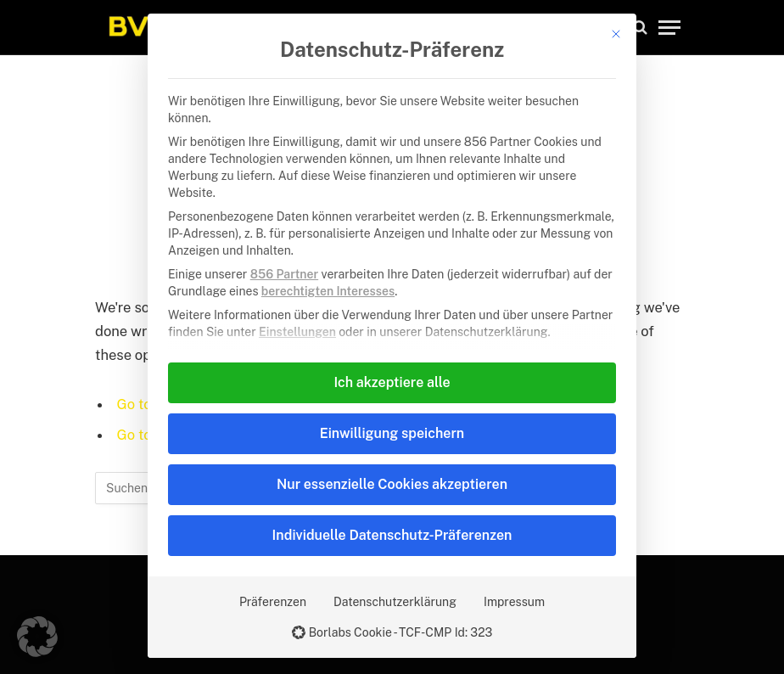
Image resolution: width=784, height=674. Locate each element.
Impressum (514, 602)
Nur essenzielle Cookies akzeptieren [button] (392, 484)
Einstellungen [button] (297, 332)
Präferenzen (273, 602)
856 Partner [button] (284, 274)
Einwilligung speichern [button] (392, 433)
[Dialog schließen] (616, 34)
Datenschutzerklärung (395, 602)
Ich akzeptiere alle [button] (392, 382)
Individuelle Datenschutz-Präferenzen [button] (392, 535)
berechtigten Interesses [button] (328, 291)
